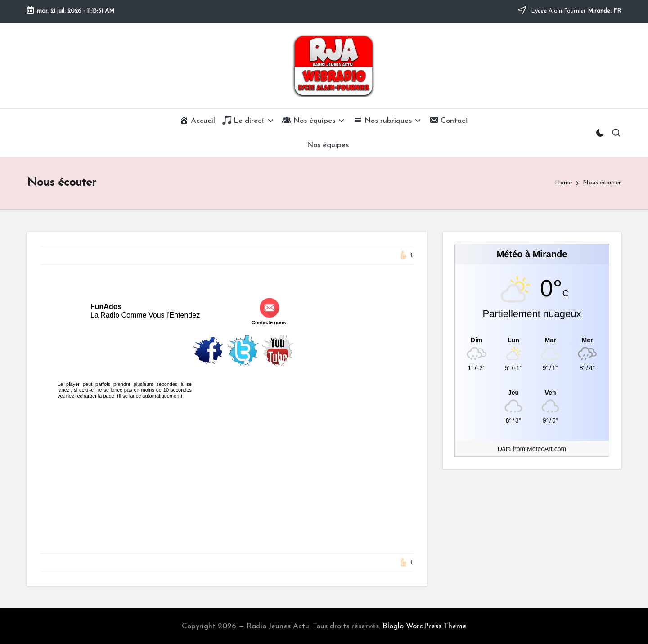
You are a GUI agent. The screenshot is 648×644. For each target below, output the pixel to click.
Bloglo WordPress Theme (425, 626)
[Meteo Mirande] (532, 340)
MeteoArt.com (547, 449)
